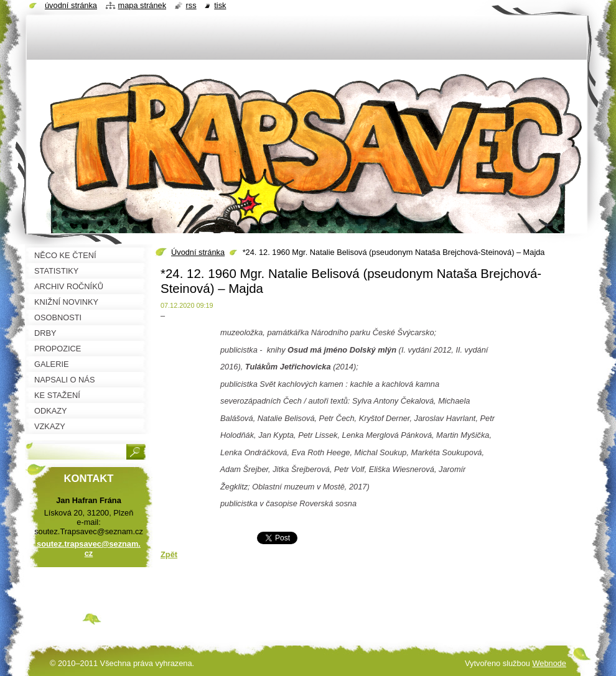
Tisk (220, 5)
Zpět (169, 554)
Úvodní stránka (198, 252)
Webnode (549, 663)
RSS (191, 5)
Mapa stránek (142, 5)
